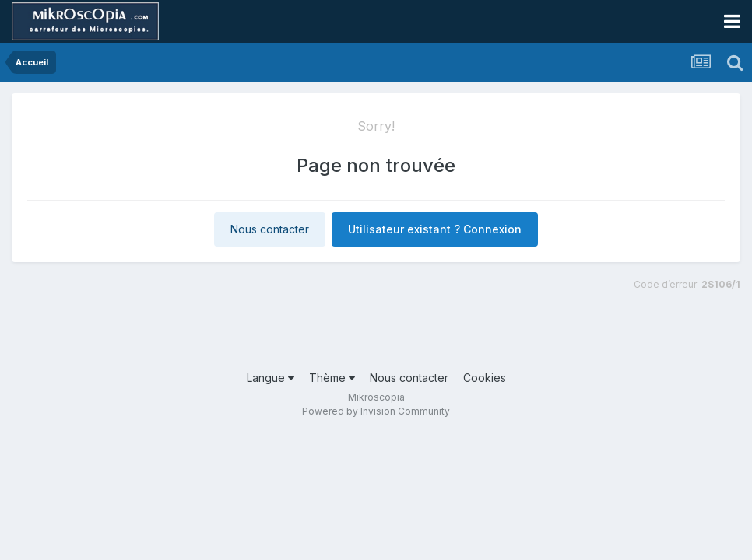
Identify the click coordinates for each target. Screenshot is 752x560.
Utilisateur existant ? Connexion (435, 229)
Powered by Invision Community (376, 411)
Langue (271, 378)
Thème (332, 378)
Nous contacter (270, 229)
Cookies (485, 378)
